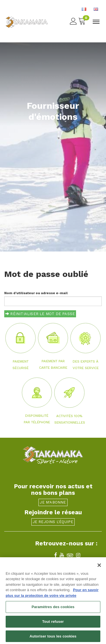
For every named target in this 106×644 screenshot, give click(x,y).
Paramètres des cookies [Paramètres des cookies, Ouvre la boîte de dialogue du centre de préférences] (53, 610)
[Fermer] (99, 568)
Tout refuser (53, 624)
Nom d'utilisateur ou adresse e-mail (36, 293)
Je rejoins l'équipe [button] (53, 522)
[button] (27, 199)
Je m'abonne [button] (53, 502)
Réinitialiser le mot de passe (40, 314)
